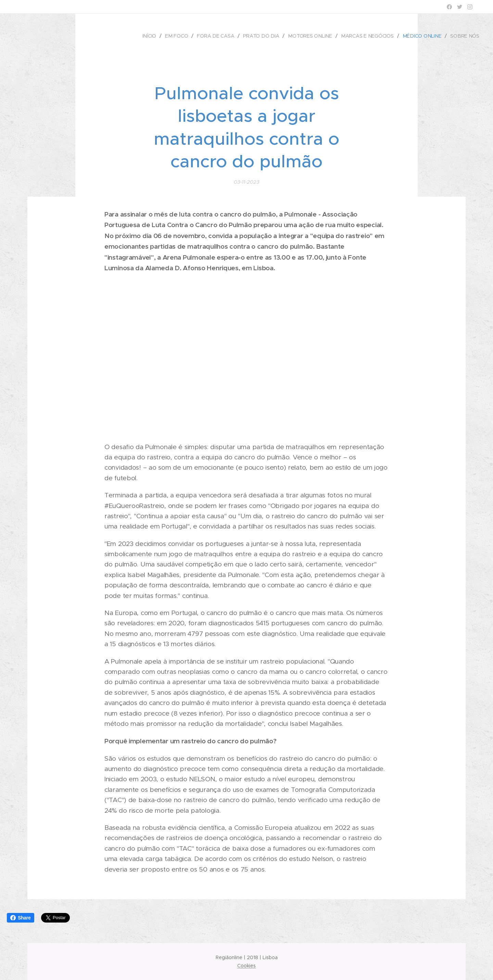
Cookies (246, 966)
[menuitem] (155, 36)
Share (21, 918)
